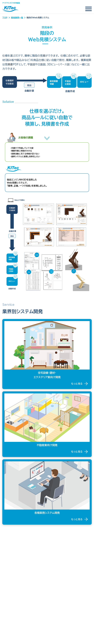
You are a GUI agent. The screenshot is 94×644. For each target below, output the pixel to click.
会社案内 (7, 587)
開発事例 (7, 575)
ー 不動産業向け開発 (14, 563)
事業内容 (7, 553)
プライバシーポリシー (13, 600)
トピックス (7, 581)
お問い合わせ (9, 593)
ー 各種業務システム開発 (16, 568)
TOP (5, 18)
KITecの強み (10, 547)
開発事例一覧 (17, 18)
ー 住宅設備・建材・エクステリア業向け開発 (25, 558)
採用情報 (7, 606)
